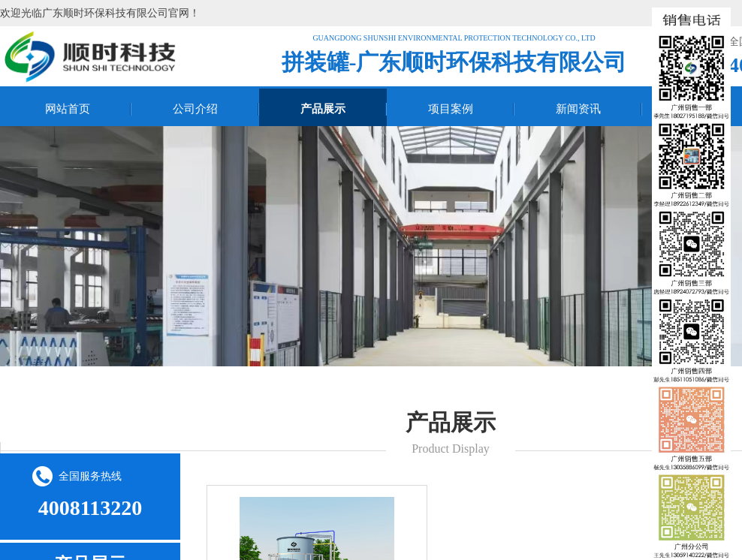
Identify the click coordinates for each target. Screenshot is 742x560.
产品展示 (323, 109)
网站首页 (68, 109)
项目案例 (451, 109)
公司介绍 (195, 109)
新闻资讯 (578, 109)
